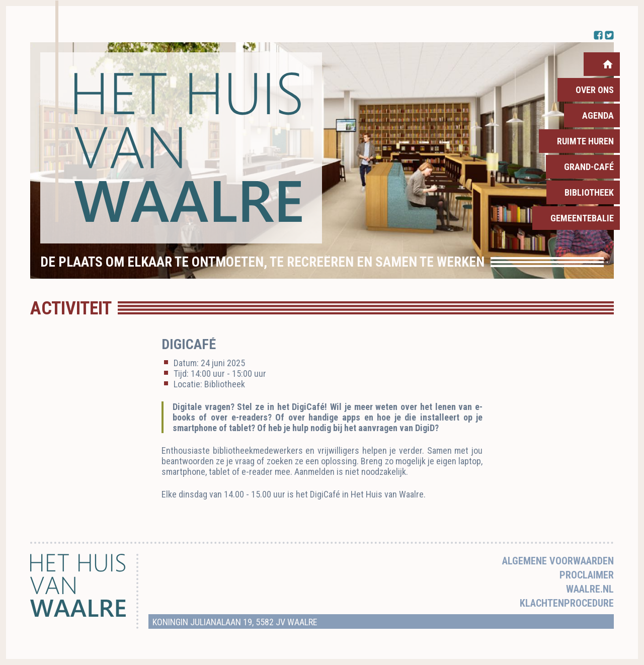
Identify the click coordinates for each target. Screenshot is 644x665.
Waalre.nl (590, 589)
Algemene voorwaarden (558, 561)
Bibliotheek (589, 192)
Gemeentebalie (582, 218)
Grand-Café (589, 167)
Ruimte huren (585, 141)
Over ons (595, 90)
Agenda (598, 115)
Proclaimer (587, 575)
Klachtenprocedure (567, 603)
